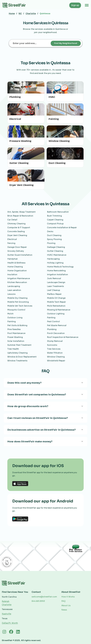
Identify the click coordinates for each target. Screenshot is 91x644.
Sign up (75, 5)
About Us (66, 606)
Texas (5, 618)
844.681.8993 (38, 601)
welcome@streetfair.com (44, 597)
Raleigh (6, 601)
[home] (15, 5)
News (64, 610)
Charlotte (31, 14)
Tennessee (7, 609)
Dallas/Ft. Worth (10, 623)
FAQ (63, 601)
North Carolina (9, 597)
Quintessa (45, 14)
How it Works (68, 597)
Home (12, 14)
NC (20, 14)
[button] (87, 5)
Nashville (6, 614)
